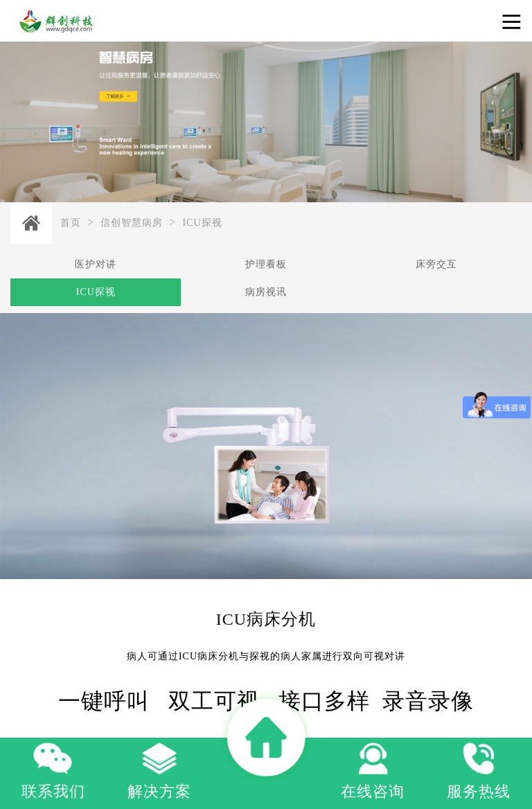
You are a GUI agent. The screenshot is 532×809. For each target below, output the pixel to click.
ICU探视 (202, 223)
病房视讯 (266, 292)
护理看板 (266, 264)
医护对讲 (96, 264)
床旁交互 (436, 264)
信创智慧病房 (132, 223)
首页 (71, 223)
